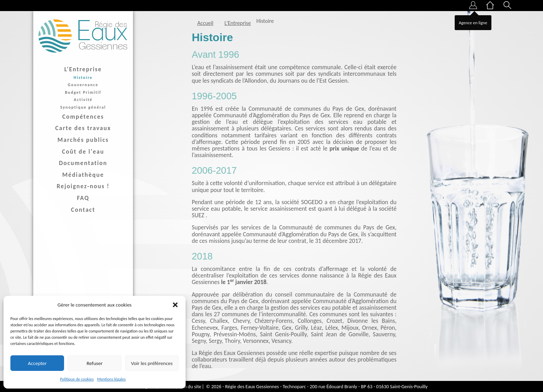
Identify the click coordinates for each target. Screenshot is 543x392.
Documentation (83, 163)
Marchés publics (83, 140)
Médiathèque (83, 175)
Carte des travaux (83, 128)
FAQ (83, 198)
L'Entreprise (83, 69)
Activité (83, 100)
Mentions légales (111, 379)
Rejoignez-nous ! (83, 186)
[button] (175, 305)
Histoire (83, 78)
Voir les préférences (152, 363)
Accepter (37, 363)
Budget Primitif (83, 92)
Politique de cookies (77, 379)
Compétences (83, 117)
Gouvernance (83, 85)
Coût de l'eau (83, 152)
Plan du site (190, 386)
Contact (83, 210)
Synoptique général (83, 107)
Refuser (95, 363)
